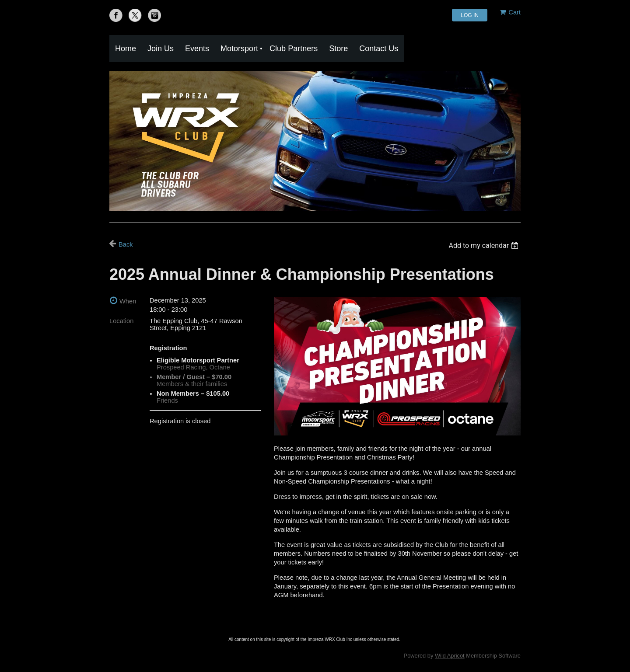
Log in (470, 15)
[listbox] (485, 245)
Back (126, 244)
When (128, 301)
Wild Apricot (450, 656)
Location (121, 321)
